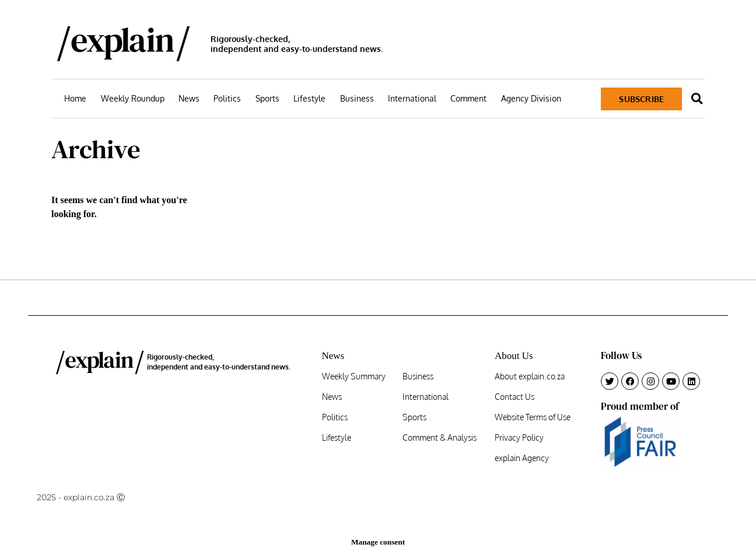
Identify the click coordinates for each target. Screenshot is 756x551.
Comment (468, 98)
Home (75, 98)
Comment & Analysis (440, 438)
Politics (227, 98)
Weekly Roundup (133, 98)
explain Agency (522, 458)
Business (357, 98)
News (189, 98)
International (412, 98)
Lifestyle (309, 98)
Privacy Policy (519, 438)
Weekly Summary (354, 376)
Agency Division (531, 98)
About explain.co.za (530, 376)
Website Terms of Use (533, 417)
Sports (267, 98)
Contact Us (514, 397)
